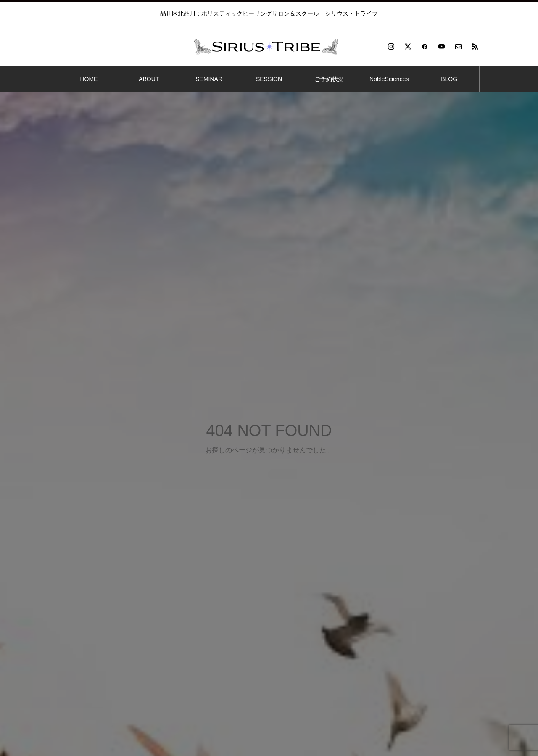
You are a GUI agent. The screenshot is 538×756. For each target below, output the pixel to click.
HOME (89, 79)
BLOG (449, 79)
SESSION (269, 79)
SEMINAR (209, 79)
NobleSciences (389, 79)
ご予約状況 (329, 79)
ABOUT (149, 79)
